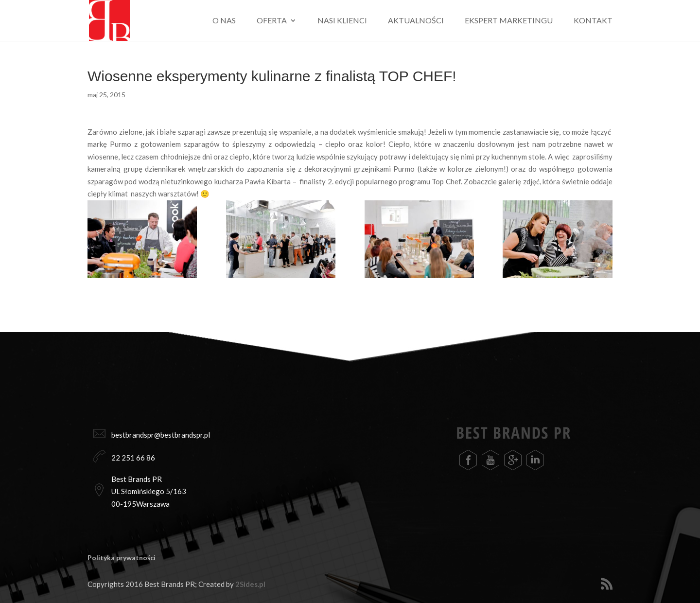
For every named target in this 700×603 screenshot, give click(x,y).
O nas (224, 21)
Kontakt (593, 21)
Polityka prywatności (122, 558)
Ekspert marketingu (509, 21)
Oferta (272, 21)
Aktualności (416, 21)
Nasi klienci (342, 21)
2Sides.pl (250, 584)
